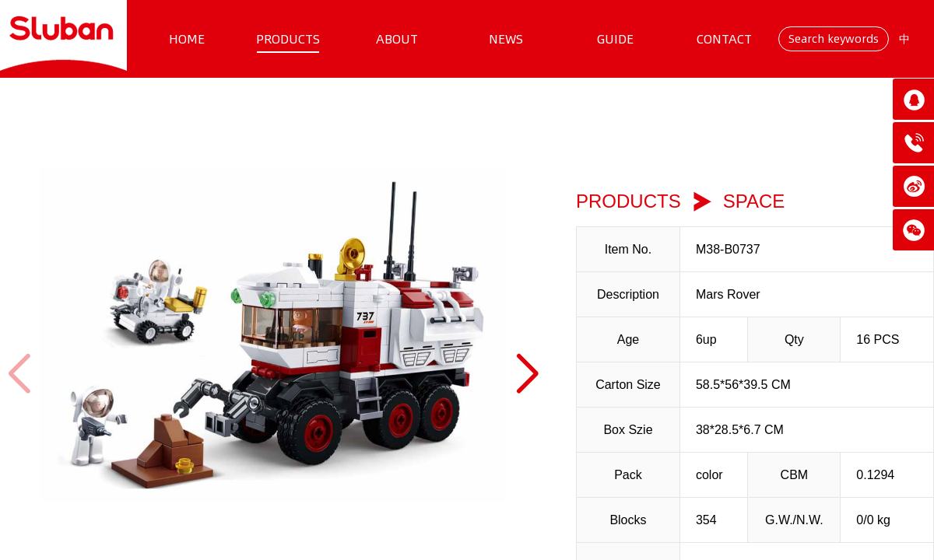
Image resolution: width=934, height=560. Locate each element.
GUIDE (615, 39)
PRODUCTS (288, 39)
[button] (527, 374)
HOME (187, 39)
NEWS (506, 39)
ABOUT (397, 39)
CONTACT (724, 39)
